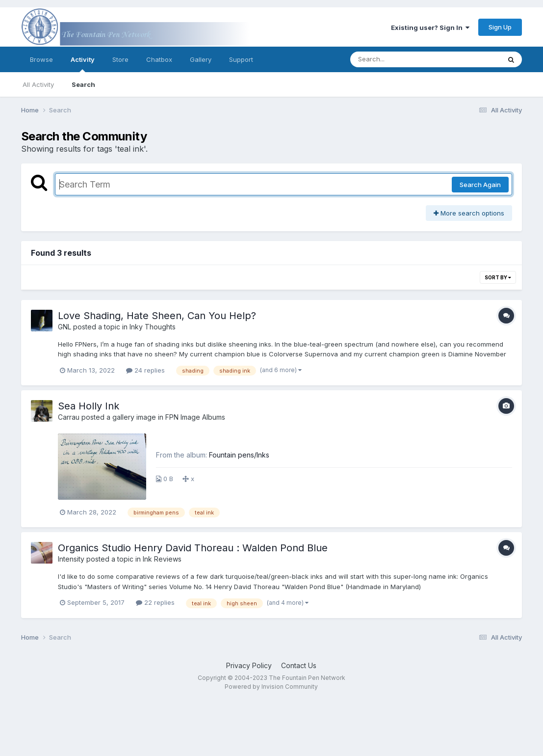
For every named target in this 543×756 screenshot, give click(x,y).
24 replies (145, 370)
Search (83, 84)
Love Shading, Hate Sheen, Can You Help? (157, 316)
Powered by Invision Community (271, 687)
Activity (83, 64)
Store (120, 59)
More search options (469, 213)
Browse (41, 59)
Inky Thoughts (153, 327)
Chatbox (159, 59)
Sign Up (500, 27)
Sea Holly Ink (89, 406)
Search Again (480, 185)
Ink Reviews (162, 559)
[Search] (399, 59)
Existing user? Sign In (430, 27)
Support (241, 59)
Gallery (201, 59)
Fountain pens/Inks (239, 455)
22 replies (155, 602)
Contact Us (299, 665)
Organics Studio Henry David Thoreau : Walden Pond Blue (193, 548)
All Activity (38, 84)
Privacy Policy (249, 665)
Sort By (498, 277)
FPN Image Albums (195, 417)
